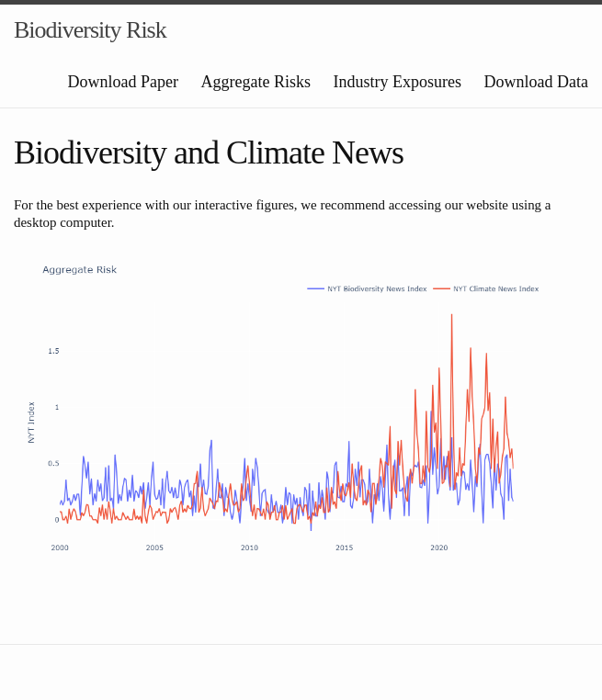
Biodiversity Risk (90, 30)
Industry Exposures (398, 82)
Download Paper (123, 82)
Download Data (536, 82)
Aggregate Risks (256, 82)
